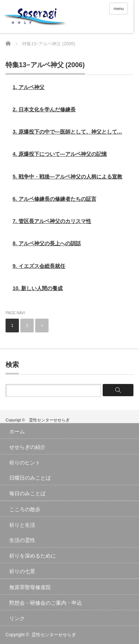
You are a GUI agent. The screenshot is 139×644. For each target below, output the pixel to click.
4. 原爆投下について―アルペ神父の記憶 (60, 154)
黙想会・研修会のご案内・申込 (46, 603)
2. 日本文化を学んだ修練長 (44, 109)
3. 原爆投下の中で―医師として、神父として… (67, 132)
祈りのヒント (25, 463)
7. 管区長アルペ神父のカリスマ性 (52, 221)
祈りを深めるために (33, 556)
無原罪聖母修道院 (30, 587)
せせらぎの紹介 (27, 447)
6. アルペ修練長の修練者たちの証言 (54, 199)
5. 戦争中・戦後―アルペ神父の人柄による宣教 (67, 177)
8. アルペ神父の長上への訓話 (47, 243)
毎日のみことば (27, 493)
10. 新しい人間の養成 (38, 288)
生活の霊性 (22, 540)
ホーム (17, 431)
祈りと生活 (22, 525)
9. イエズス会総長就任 (39, 266)
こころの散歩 (25, 509)
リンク (17, 618)
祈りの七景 (22, 571)
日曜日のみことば (30, 478)
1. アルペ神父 (29, 87)
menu (119, 9)
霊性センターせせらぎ (54, 635)
